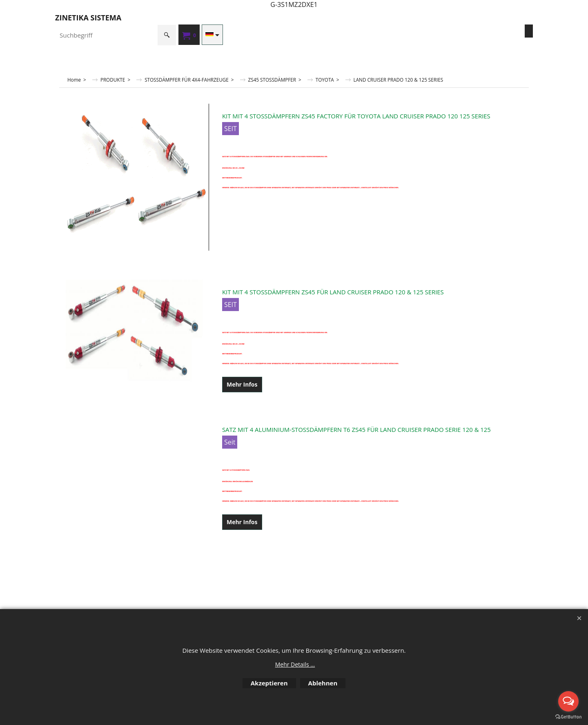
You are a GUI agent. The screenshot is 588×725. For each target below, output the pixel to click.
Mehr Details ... (295, 664)
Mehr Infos (242, 384)
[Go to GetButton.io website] (568, 717)
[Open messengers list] (568, 701)
